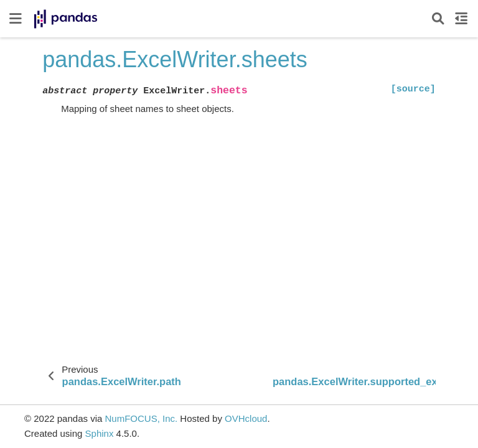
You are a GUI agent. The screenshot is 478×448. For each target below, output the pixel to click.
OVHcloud (246, 418)
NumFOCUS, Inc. (141, 418)
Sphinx (100, 433)
